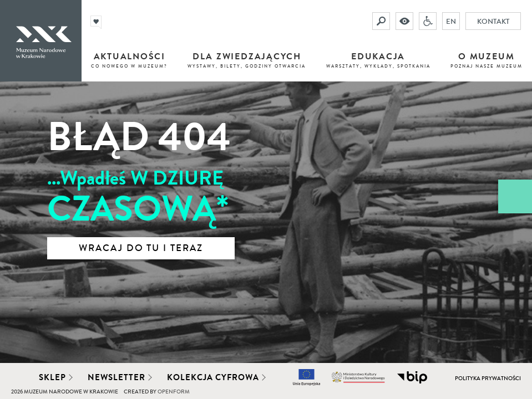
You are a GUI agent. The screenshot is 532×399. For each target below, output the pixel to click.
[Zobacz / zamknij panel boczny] (515, 196)
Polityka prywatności (488, 378)
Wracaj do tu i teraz (141, 248)
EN (451, 21)
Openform (174, 392)
